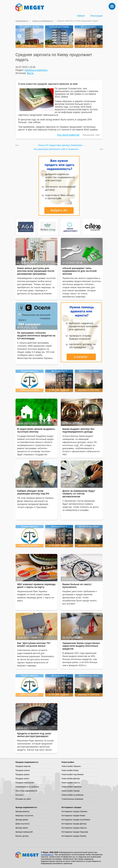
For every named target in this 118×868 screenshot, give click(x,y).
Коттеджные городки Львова (74, 836)
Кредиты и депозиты (36, 70)
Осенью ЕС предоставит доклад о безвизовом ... (61, 145)
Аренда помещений (24, 832)
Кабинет (81, 16)
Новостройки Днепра (71, 778)
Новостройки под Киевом (73, 774)
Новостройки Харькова (72, 787)
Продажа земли (22, 778)
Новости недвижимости (43, 21)
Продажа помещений (25, 783)
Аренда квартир (22, 811)
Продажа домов (22, 774)
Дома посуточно (23, 824)
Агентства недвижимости (26, 791)
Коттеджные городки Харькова (75, 832)
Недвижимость (22, 21)
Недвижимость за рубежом (27, 787)
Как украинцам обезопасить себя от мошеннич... (57, 149)
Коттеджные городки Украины (75, 811)
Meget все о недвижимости (27, 855)
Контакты (20, 795)
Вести (30, 73)
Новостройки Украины (71, 766)
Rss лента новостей (68, 135)
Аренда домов (22, 820)
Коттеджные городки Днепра (74, 824)
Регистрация (96, 16)
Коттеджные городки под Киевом (76, 820)
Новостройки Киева (70, 770)
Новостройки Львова (71, 791)
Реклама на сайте (23, 799)
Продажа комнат (23, 770)
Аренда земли (22, 828)
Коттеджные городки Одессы (74, 828)
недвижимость (47, 855)
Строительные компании (72, 799)
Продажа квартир (23, 766)
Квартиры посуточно (24, 815)
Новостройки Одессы (71, 783)
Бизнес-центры (22, 836)
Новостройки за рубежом (73, 795)
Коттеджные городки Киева (73, 815)
